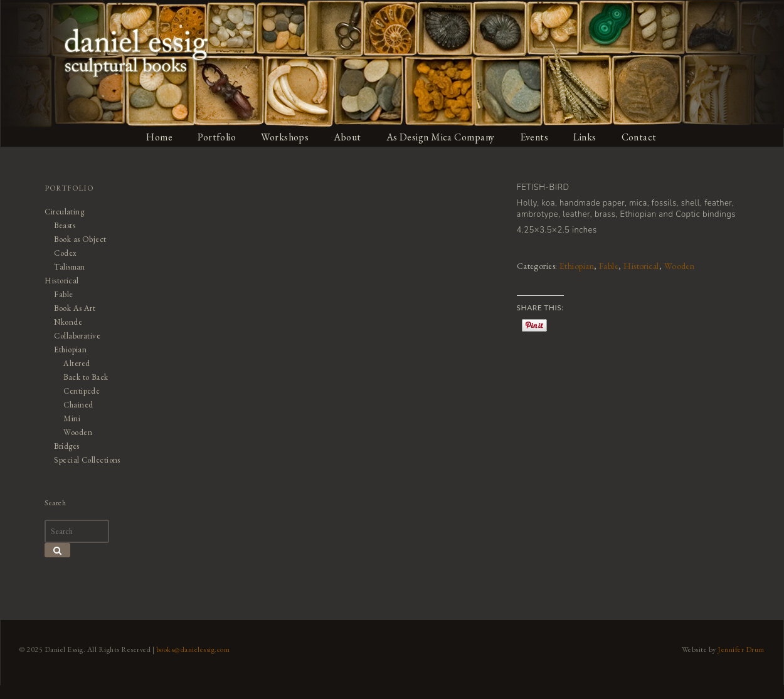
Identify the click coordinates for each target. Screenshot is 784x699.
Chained (78, 405)
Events (535, 137)
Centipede (81, 391)
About (348, 137)
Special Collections (87, 460)
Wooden (681, 266)
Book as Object (80, 239)
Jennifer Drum (742, 668)
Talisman (69, 267)
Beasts (64, 225)
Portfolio (217, 137)
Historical (643, 266)
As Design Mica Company (441, 137)
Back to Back (85, 377)
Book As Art (74, 308)
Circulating (64, 212)
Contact (641, 137)
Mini (71, 418)
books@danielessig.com (193, 668)
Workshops (285, 137)
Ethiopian (578, 266)
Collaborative (77, 336)
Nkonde (67, 322)
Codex (65, 253)
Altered (76, 363)
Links (586, 137)
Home (159, 137)
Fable (610, 266)
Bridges (66, 446)
